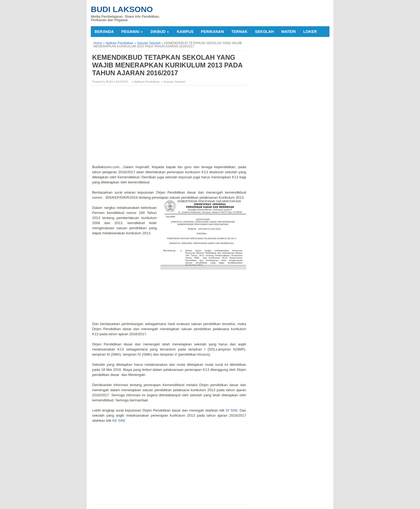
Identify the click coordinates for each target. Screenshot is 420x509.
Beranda (104, 32)
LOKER (310, 32)
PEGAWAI (132, 32)
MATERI (288, 32)
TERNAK (239, 32)
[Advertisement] (170, 127)
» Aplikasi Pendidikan (146, 82)
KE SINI (119, 421)
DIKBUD (160, 32)
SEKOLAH (264, 32)
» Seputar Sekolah (173, 82)
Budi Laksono (122, 9)
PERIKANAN (212, 32)
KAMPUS (185, 32)
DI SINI (232, 410)
